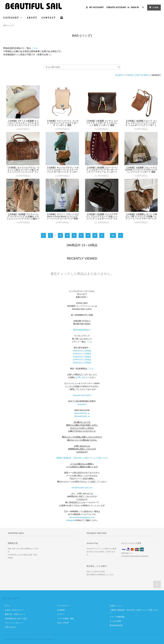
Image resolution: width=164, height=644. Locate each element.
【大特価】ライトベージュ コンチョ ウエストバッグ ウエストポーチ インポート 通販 (62, 123)
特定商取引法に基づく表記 (16, 619)
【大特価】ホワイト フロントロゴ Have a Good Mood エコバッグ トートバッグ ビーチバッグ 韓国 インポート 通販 (62, 216)
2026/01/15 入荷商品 (82, 360)
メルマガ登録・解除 (66, 619)
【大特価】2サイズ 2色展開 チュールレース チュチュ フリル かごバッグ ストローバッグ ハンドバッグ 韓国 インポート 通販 (23, 123)
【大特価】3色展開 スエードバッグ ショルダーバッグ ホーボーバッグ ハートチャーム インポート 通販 (102, 170)
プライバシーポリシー (14, 623)
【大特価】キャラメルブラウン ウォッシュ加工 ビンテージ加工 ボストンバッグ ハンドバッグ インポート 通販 (23, 170)
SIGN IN (135, 7)
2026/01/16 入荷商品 (82, 357)
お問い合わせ (82, 377)
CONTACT (49, 18)
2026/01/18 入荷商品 (82, 351)
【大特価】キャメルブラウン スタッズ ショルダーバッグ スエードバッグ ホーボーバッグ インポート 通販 (62, 170)
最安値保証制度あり (82, 330)
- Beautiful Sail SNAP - (82, 395)
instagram (82, 404)
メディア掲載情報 (117, 617)
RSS (59, 623)
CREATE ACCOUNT (116, 7)
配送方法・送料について (15, 614)
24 (113, 236)
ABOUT (32, 18)
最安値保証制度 (116, 625)
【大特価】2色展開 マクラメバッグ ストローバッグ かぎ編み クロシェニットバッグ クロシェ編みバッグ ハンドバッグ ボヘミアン (23, 216)
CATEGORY (13, 18)
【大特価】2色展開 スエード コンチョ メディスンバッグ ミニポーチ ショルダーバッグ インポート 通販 (141, 123)
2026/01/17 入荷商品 (82, 354)
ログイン (61, 614)
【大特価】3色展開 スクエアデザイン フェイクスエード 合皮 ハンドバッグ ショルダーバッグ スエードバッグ (102, 216)
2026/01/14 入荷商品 (82, 363)
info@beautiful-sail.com (82, 488)
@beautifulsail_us (82, 413)
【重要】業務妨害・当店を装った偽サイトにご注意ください (82, 458)
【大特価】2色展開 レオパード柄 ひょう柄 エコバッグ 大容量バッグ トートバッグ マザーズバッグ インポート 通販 (141, 216)
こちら (35, 48)
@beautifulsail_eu (82, 416)
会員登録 (61, 610)
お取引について (116, 606)
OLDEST (119, 75)
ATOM (66, 623)
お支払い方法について (14, 610)
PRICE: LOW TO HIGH (138, 75)
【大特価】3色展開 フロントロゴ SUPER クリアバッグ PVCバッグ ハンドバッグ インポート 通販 (141, 170)
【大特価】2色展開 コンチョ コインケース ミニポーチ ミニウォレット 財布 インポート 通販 (102, 123)
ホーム (8, 606)
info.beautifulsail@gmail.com (82, 517)
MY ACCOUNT (97, 7)
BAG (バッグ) (8, 25)
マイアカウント (64, 606)
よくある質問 (115, 621)
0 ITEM (154, 7)
